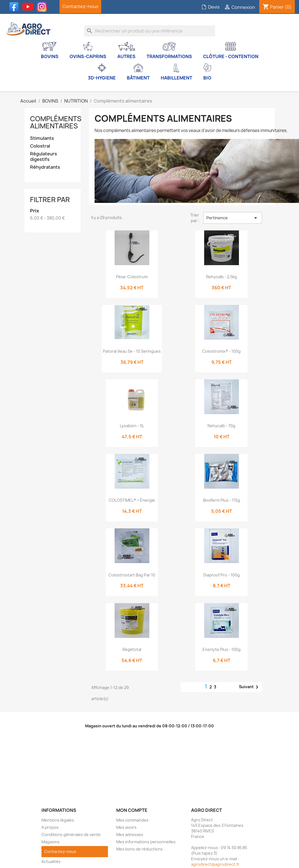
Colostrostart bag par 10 (132, 575)
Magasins (50, 842)
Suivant (250, 687)
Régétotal (132, 649)
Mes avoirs (126, 827)
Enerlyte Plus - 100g (222, 649)
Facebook (15, 7)
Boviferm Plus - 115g (222, 500)
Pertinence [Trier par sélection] (233, 218)
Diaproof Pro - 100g (222, 575)
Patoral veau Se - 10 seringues (132, 351)
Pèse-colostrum (132, 277)
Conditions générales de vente (71, 835)
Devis (211, 7)
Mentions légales (58, 820)
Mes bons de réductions (139, 849)
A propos (50, 827)
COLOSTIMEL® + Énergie (132, 500)
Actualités (51, 861)
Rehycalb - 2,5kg (222, 277)
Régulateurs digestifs (44, 157)
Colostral (40, 146)
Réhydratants (45, 167)
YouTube (29, 7)
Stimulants (42, 138)
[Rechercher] (149, 31)
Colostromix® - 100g (221, 351)
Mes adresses (130, 835)
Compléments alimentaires (56, 122)
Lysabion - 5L (132, 426)
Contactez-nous (80, 6)
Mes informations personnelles (146, 842)
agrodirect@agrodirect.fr (215, 864)
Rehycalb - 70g (221, 426)
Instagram (43, 7)
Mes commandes (132, 820)
